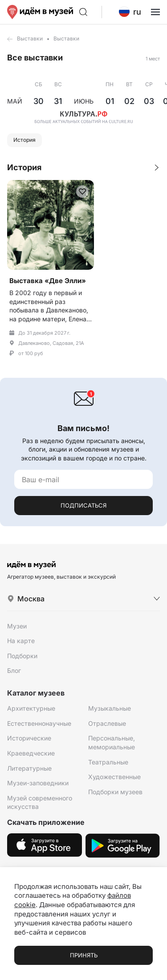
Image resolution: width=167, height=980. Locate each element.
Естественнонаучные (39, 723)
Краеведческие (31, 753)
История (24, 140)
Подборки (22, 656)
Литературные (29, 768)
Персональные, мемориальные (112, 742)
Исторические (29, 738)
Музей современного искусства (40, 802)
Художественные (114, 777)
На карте (21, 641)
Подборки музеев (115, 792)
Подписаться (83, 505)
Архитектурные (31, 708)
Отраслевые (107, 723)
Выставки (30, 38)
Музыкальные (110, 708)
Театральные (108, 762)
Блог (14, 670)
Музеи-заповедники (38, 783)
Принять (84, 955)
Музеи (17, 626)
